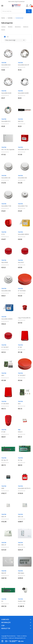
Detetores (26, 27)
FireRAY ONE (22, 601)
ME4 (3, 375)
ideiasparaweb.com (20, 638)
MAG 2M (20, 517)
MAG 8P (4, 573)
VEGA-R (20, 432)
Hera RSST (21, 262)
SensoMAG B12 (6, 121)
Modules (10, 27)
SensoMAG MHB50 (7, 319)
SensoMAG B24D (6, 93)
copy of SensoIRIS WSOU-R (25, 318)
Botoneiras (18, 27)
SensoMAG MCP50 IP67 (25, 488)
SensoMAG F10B (6, 206)
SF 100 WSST (22, 375)
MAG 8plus (21, 573)
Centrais (3, 27)
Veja (19, 430)
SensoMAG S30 (6, 178)
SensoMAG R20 (22, 178)
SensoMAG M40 (6, 291)
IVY (2, 601)
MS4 (19, 404)
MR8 (3, 488)
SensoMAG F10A (23, 206)
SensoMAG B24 (6, 65)
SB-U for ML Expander (8, 150)
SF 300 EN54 (5, 404)
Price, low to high (15, 40)
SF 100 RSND (22, 291)
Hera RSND (5, 262)
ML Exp (20, 460)
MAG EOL (21, 121)
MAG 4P (4, 517)
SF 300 (20, 347)
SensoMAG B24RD (23, 93)
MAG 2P (4, 545)
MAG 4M (20, 545)
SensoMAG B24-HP (23, 65)
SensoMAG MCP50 (23, 150)
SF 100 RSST (5, 347)
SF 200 (3, 432)
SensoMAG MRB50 (23, 234)
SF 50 (3, 234)
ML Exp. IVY (5, 460)
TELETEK (4, 63)
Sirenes (3, 30)
